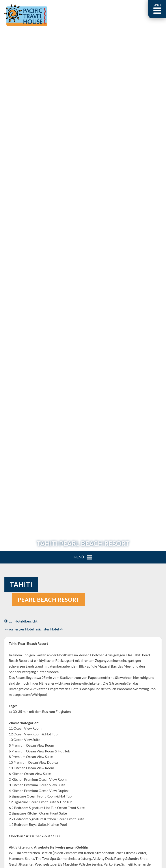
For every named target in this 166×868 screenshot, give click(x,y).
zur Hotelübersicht (21, 621)
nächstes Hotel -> (49, 629)
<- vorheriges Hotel (19, 629)
